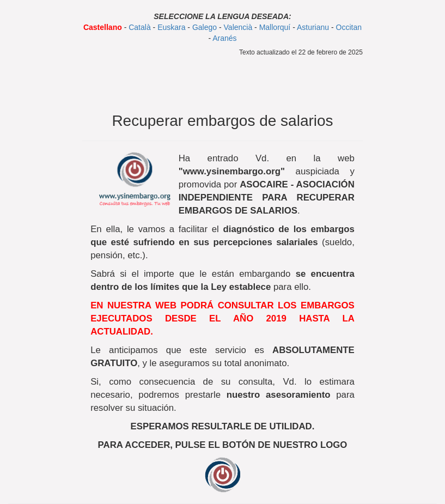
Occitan (349, 27)
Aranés (224, 38)
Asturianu (313, 27)
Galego (205, 27)
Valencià (238, 27)
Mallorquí (275, 27)
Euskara (171, 27)
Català (139, 27)
